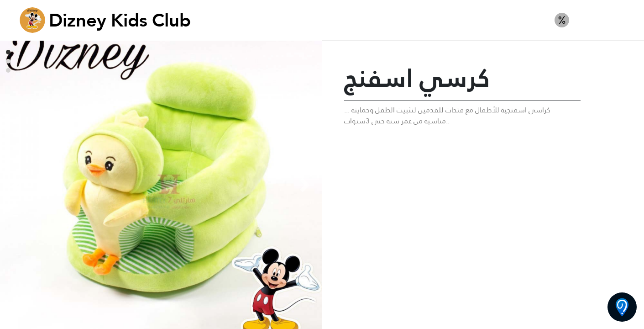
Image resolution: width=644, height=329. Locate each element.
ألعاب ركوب (603, 20)
